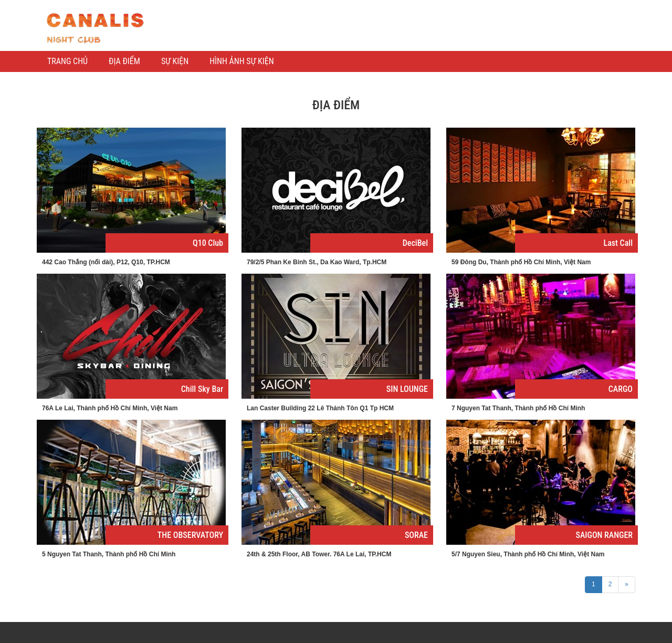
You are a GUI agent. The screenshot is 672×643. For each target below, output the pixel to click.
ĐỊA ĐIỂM (124, 61)
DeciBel (415, 243)
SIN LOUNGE (407, 389)
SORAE (416, 535)
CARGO (621, 389)
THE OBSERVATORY (190, 535)
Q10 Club (208, 243)
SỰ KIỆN (175, 61)
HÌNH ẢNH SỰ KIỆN (241, 61)
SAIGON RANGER (604, 535)
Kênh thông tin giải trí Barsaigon (94, 28)
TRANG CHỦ (67, 61)
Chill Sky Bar (202, 389)
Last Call (618, 243)
